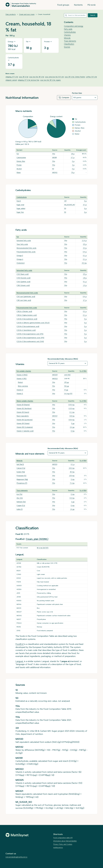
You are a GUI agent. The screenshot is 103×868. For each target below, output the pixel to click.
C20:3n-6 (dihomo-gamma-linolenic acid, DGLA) (33, 323)
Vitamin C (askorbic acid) (25, 431)
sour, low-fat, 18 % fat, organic (51, 80)
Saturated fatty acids (24, 241)
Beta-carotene (23, 386)
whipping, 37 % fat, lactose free (29, 80)
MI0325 (55, 375)
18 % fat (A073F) (43, 548)
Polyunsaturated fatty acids (26, 252)
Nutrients (78, 5)
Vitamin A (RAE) (22, 375)
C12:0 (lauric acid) (23, 274)
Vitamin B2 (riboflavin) (24, 408)
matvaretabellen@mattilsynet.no (16, 857)
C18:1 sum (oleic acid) (24, 300)
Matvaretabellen (21, 6)
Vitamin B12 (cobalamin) (25, 427)
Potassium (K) (21, 476)
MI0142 (55, 172)
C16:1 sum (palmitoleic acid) (26, 297)
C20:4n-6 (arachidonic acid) (26, 330)
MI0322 (55, 379)
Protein (19, 165)
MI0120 (55, 464)
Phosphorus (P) (22, 483)
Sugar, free (20, 212)
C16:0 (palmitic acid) (23, 282)
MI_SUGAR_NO (70, 205)
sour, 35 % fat (24, 77)
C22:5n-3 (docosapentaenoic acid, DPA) (30, 338)
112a (54, 386)
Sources (67, 47)
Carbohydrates (70, 32)
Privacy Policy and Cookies (63, 844)
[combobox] (75, 15)
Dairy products (11, 14)
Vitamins (67, 35)
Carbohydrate (21, 158)
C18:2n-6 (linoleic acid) (24, 311)
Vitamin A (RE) (22, 379)
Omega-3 (20, 256)
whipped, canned (11, 80)
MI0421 (55, 416)
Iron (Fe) (19, 494)
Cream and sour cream (27, 14)
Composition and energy (74, 26)
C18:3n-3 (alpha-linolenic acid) (27, 315)
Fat (18, 154)
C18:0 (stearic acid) (23, 285)
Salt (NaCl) (20, 464)
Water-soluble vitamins (25, 401)
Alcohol (19, 169)
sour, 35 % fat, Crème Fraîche (75, 77)
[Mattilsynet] (17, 835)
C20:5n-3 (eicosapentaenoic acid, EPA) (30, 334)
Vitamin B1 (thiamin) (23, 405)
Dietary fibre (21, 161)
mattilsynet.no (58, 847)
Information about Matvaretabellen (65, 841)
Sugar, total (20, 205)
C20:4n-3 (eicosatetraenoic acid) (28, 326)
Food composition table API (63, 838)
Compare (64, 98)
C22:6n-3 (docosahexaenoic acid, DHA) (30, 341)
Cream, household (44, 14)
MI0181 (55, 158)
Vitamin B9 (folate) (23, 423)
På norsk (92, 5)
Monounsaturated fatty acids (26, 248)
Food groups (63, 5)
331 (65, 201)
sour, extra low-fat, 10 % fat (54, 77)
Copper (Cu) (21, 505)
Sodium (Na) (21, 472)
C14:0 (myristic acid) (23, 278)
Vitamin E (20, 394)
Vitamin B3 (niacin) (23, 412)
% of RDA (83, 371)
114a (54, 154)
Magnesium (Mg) (22, 479)
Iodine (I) (20, 509)
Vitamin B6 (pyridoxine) (25, 420)
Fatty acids (68, 29)
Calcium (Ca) (21, 468)
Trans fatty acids (22, 244)
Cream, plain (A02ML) (37, 539)
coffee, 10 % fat (91, 77)
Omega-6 (20, 259)
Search (93, 15)
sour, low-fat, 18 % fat (37, 77)
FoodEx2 (20, 644)
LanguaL (19, 661)
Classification (69, 44)
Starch (19, 201)
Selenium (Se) (21, 502)
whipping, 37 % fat (12, 77)
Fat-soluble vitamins (24, 371)
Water (19, 172)
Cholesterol (21, 263)
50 (53, 169)
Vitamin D (20, 390)
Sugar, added (21, 208)
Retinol (20, 382)
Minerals (67, 38)
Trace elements (70, 41)
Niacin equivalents (23, 416)
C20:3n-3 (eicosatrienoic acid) (27, 319)
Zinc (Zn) (20, 498)
